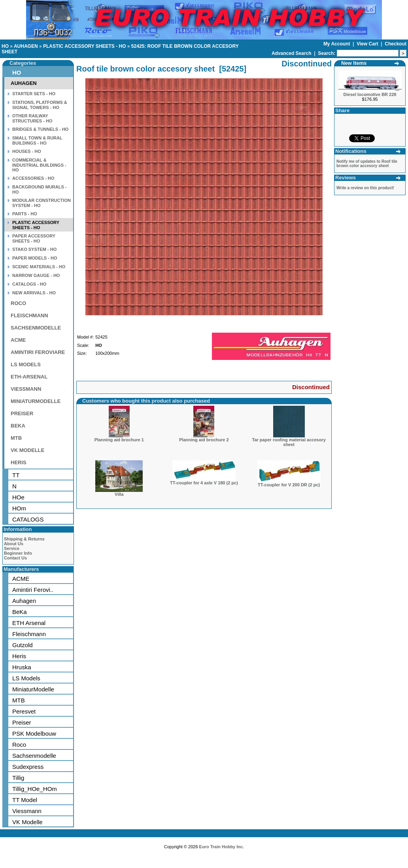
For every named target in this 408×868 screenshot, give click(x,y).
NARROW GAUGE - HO (36, 275)
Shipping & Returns (24, 539)
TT (16, 475)
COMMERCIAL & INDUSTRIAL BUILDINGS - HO (39, 165)
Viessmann (27, 811)
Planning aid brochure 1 (119, 440)
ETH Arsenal (29, 623)
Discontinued (311, 387)
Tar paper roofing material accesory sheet (289, 442)
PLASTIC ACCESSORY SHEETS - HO (85, 46)
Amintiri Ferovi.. (33, 590)
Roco (19, 745)
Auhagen (24, 601)
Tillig (18, 778)
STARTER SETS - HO (34, 94)
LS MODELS (26, 364)
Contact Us (15, 558)
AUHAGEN (26, 46)
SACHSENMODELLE (36, 328)
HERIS (19, 462)
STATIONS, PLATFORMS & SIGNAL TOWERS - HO (40, 105)
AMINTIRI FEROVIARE (38, 352)
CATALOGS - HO (29, 284)
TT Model (25, 800)
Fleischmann (29, 634)
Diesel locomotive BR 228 (370, 94)
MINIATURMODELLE (36, 401)
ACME (18, 340)
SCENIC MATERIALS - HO (39, 267)
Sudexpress (28, 767)
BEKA (18, 426)
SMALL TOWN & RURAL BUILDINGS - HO (37, 140)
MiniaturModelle (33, 689)
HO (5, 46)
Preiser (22, 722)
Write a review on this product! (365, 188)
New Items (354, 63)
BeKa (20, 612)
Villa (119, 494)
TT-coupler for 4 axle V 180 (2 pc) (204, 483)
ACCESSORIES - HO (33, 178)
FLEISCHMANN (29, 315)
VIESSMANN (26, 389)
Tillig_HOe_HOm (35, 789)
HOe (18, 497)
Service (12, 548)
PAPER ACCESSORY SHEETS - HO (34, 238)
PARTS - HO (25, 214)
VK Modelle (27, 822)
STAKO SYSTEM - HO (34, 249)
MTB (16, 438)
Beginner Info (18, 553)
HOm (19, 508)
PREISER (22, 413)
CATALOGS (28, 519)
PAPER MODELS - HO (35, 258)
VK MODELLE (27, 450)
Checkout (396, 44)
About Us (14, 544)
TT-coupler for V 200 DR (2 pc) (289, 485)
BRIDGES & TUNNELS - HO (40, 129)
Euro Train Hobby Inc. (222, 847)
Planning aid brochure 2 (204, 440)
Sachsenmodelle (34, 756)
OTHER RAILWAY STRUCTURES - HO (32, 118)
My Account (337, 44)
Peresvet (24, 711)
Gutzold (23, 645)
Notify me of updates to (367, 164)
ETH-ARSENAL (29, 377)
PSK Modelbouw (34, 733)
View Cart (368, 44)
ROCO (18, 303)
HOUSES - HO (27, 151)
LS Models (26, 678)
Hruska (22, 667)
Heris (19, 656)
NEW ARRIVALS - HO (34, 293)
